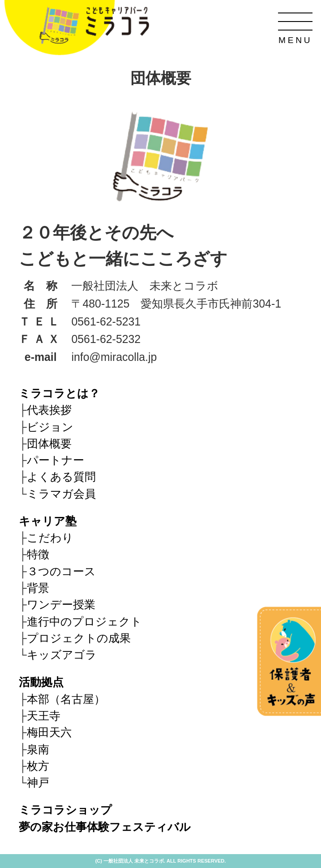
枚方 (38, 766)
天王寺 (44, 716)
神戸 (38, 783)
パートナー (56, 460)
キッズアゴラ (62, 655)
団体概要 (49, 444)
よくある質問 (61, 477)
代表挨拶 (49, 410)
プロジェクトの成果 (79, 638)
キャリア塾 (48, 521)
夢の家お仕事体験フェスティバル (105, 827)
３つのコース (61, 571)
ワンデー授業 (61, 605)
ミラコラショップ (65, 810)
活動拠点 (41, 682)
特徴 (38, 554)
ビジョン (50, 427)
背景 (38, 588)
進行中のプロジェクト (84, 622)
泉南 (38, 749)
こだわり (50, 538)
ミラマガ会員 (61, 494)
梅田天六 (49, 732)
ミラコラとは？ (59, 393)
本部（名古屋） (66, 699)
